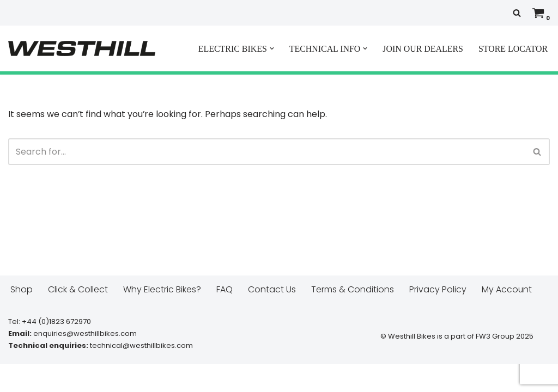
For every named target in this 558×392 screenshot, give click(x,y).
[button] (270, 48)
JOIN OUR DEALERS (422, 49)
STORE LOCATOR (513, 49)
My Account (507, 317)
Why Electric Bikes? (162, 317)
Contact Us (272, 317)
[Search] (517, 13)
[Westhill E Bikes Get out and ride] (82, 48)
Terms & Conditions (353, 317)
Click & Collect (78, 317)
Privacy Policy (438, 317)
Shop (22, 317)
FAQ (225, 317)
